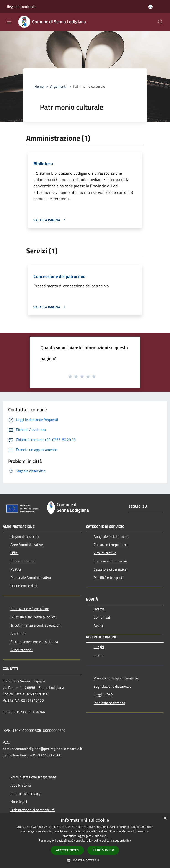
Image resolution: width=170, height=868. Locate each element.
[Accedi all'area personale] (151, 7)
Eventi (99, 655)
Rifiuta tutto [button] (103, 850)
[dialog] (85, 841)
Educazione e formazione (30, 609)
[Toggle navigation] (9, 21)
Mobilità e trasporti (108, 577)
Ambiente (18, 633)
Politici (16, 569)
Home (39, 86)
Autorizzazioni (22, 650)
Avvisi (98, 625)
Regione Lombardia (22, 6)
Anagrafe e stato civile (111, 536)
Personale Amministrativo (31, 577)
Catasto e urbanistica (110, 569)
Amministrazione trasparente (33, 777)
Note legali (19, 802)
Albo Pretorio (21, 785)
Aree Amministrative (27, 545)
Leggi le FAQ (103, 695)
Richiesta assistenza (109, 703)
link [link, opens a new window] (129, 840)
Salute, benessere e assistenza (34, 642)
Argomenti (58, 86)
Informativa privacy (26, 793)
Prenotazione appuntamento (116, 678)
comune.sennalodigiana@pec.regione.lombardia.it (43, 749)
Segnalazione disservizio (112, 686)
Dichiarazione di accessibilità (33, 810)
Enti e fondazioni (23, 561)
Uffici (14, 553)
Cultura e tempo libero (111, 545)
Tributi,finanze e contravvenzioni (36, 625)
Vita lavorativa (105, 553)
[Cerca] (160, 22)
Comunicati (102, 617)
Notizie (99, 609)
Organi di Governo (24, 536)
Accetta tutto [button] (67, 850)
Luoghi (99, 647)
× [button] (165, 818)
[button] (85, 860)
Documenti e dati (24, 586)
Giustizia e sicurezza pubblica (33, 617)
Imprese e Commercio (110, 561)
